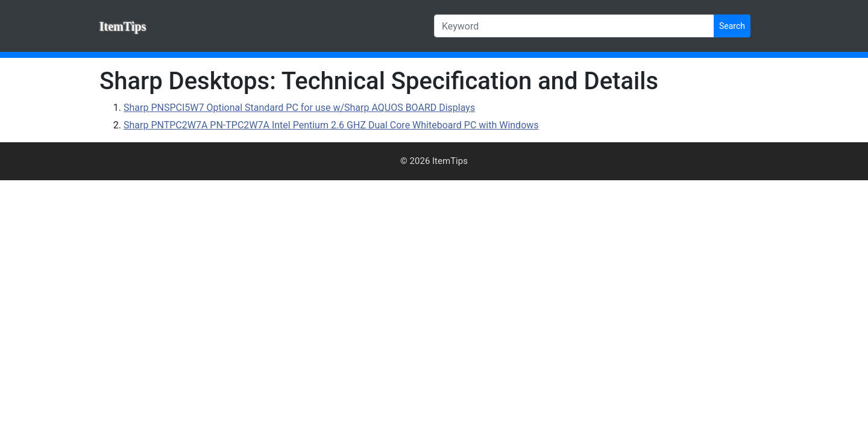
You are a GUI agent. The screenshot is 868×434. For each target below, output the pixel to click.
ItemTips (123, 27)
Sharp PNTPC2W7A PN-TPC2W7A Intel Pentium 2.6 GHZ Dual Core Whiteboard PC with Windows (331, 125)
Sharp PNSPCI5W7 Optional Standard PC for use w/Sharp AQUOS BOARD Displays (299, 108)
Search (732, 26)
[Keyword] (574, 26)
